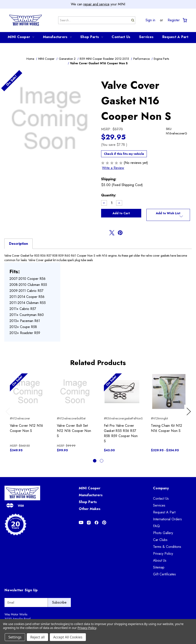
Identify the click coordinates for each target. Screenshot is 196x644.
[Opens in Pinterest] (104, 523)
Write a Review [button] (113, 168)
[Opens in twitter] (112, 233)
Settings (15, 637)
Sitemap (159, 567)
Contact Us (121, 37)
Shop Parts (92, 37)
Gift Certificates (164, 574)
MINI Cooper (21, 37)
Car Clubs (160, 540)
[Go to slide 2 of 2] (102, 461)
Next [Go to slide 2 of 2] (189, 416)
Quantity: (109, 195)
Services (146, 37)
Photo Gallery (163, 533)
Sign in (150, 20)
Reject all (37, 637)
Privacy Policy (163, 554)
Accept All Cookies (68, 637)
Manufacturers (57, 37)
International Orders (167, 519)
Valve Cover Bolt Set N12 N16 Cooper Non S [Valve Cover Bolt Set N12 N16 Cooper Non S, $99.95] (74, 431)
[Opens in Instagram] (89, 523)
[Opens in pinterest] (120, 233)
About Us (160, 560)
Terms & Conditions (167, 547)
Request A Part (175, 37)
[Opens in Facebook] (96, 523)
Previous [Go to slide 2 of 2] (9, 416)
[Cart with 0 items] (185, 20)
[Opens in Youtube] (81, 523)
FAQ (156, 526)
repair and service (96, 4)
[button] (168, 215)
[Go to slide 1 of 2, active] (95, 461)
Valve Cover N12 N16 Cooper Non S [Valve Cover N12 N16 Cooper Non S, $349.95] (27, 428)
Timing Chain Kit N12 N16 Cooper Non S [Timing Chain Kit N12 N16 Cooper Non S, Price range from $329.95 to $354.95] (167, 428)
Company (161, 488)
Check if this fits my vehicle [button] (124, 154)
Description (18, 244)
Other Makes (90, 509)
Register (174, 20)
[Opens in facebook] (104, 233)
